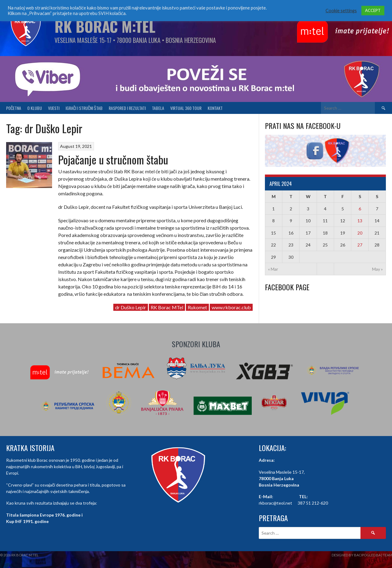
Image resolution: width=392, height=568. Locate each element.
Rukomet (197, 307)
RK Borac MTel (167, 307)
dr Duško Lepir (131, 307)
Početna (14, 108)
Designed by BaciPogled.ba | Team (362, 555)
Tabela (158, 108)
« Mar (273, 269)
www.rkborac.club (231, 307)
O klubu (35, 108)
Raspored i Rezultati (127, 108)
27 (360, 245)
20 (360, 233)
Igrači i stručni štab (84, 108)
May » (377, 269)
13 (360, 221)
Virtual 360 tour (186, 108)
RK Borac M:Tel (105, 26)
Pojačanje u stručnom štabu (113, 159)
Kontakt (215, 108)
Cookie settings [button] (341, 11)
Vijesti (54, 108)
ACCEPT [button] (373, 10)
